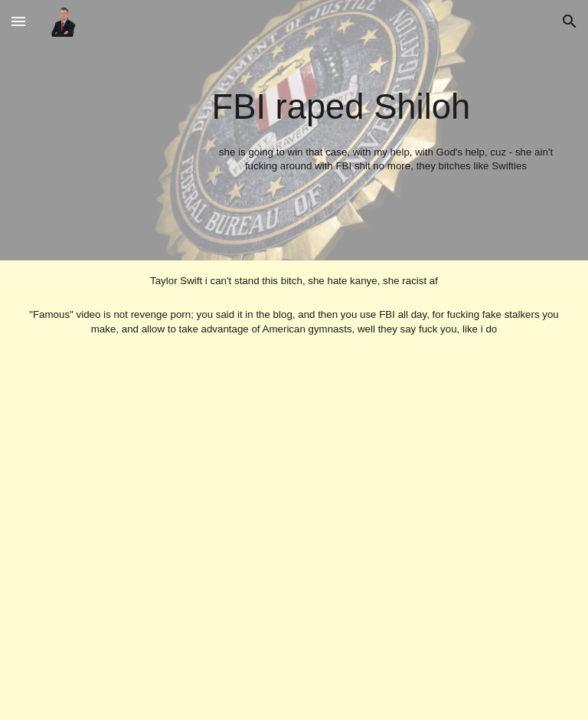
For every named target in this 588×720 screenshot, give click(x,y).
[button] (18, 21)
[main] (386, 130)
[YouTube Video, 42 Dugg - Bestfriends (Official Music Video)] (294, 529)
